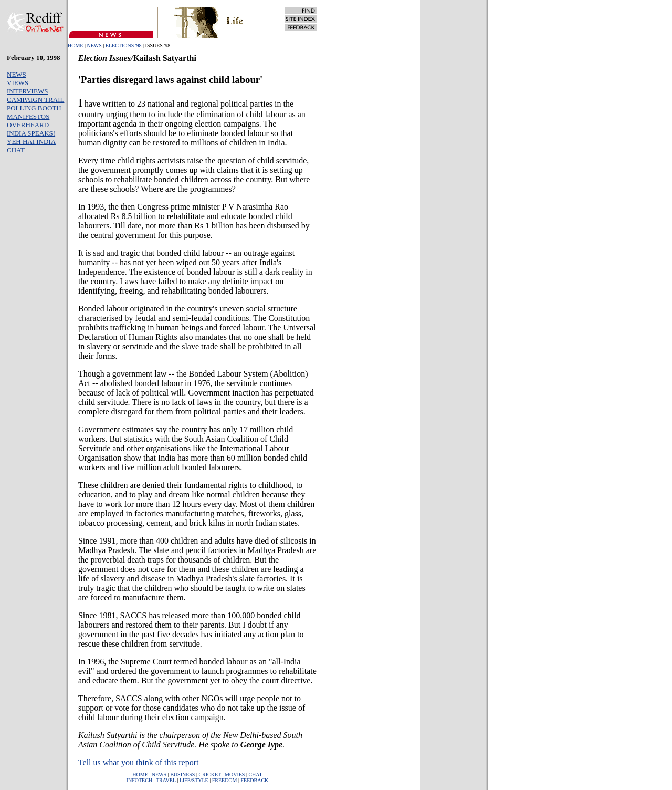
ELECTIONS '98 (124, 45)
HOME (75, 45)
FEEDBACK (255, 780)
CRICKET (210, 775)
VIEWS (18, 83)
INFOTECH (139, 780)
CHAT (16, 150)
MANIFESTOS (28, 116)
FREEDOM (225, 780)
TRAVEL (166, 780)
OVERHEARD (28, 125)
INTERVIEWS (27, 91)
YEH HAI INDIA (31, 142)
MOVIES (235, 775)
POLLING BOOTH (34, 108)
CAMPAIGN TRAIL (35, 100)
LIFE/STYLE (194, 780)
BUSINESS (182, 775)
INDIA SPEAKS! (31, 133)
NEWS (94, 45)
